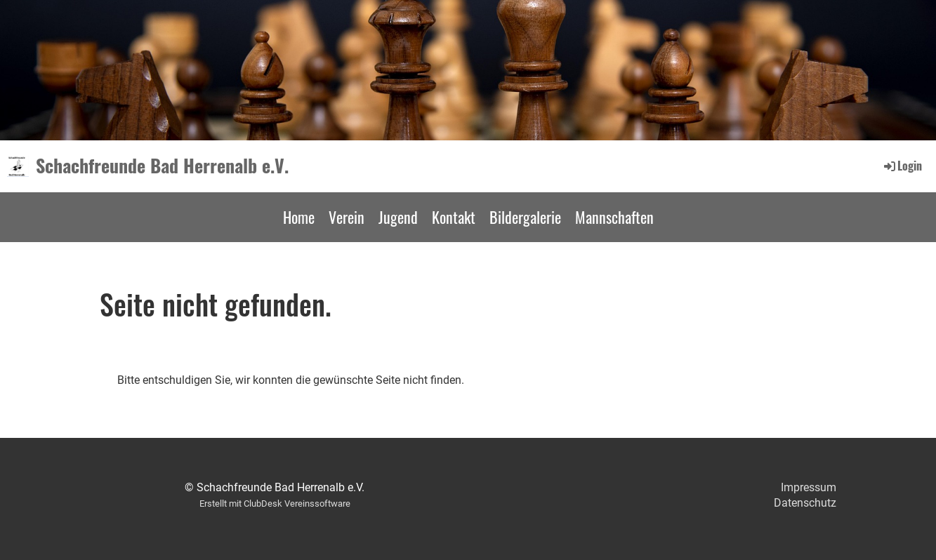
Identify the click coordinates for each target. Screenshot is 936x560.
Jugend (398, 217)
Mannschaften (614, 217)
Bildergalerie (525, 217)
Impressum (809, 487)
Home (299, 217)
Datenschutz (805, 503)
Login (902, 166)
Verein (347, 217)
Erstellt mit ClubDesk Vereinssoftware (275, 504)
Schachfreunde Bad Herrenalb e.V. (162, 166)
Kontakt (454, 217)
